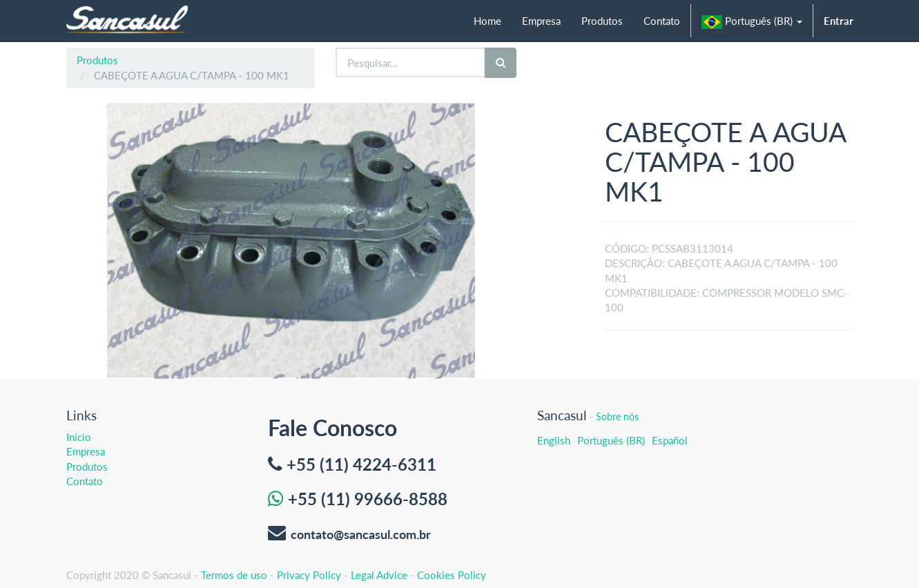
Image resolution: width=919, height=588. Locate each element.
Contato (85, 481)
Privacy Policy (309, 575)
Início (79, 437)
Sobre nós (617, 416)
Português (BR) (611, 440)
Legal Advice (379, 575)
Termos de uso (234, 575)
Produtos (97, 60)
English (554, 440)
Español (670, 440)
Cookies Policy (452, 575)
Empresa (86, 451)
